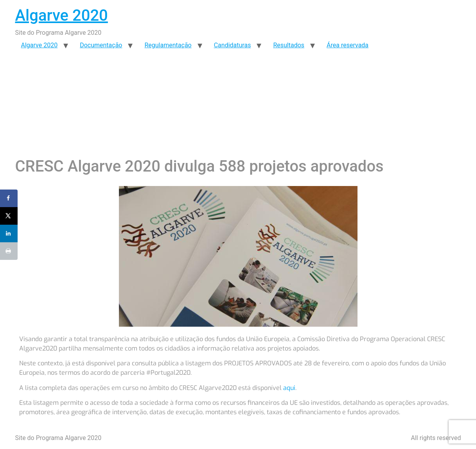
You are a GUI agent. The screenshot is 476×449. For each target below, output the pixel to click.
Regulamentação (168, 45)
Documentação (101, 45)
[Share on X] (9, 216)
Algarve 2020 (62, 15)
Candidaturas (233, 45)
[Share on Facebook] (9, 198)
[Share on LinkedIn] (9, 233)
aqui (289, 388)
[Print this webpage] (9, 251)
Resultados (289, 45)
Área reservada (348, 45)
